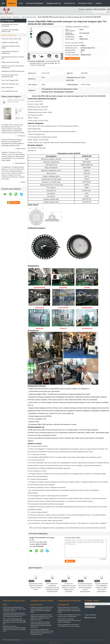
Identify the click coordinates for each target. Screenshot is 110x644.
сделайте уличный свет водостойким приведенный (13, 67)
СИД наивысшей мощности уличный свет (13, 58)
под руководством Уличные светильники (10, 25)
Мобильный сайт (90, 618)
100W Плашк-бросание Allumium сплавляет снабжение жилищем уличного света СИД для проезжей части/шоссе (41, 625)
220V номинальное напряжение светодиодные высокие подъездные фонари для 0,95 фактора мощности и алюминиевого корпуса (52, 590)
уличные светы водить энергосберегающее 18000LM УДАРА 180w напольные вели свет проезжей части (14, 629)
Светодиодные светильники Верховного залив (70, 528)
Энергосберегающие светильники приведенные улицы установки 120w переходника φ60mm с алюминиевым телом (69, 610)
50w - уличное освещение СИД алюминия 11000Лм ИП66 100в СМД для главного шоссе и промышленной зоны (14, 621)
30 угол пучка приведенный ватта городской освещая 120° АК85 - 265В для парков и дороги (14, 609)
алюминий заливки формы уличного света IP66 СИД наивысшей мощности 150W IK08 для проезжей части (15, 615)
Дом (3, 3)
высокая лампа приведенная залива (44, 528)
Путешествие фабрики (35, 3)
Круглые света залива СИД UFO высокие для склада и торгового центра (36, 587)
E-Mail (87, 615)
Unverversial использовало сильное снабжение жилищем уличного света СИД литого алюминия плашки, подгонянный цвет (42, 617)
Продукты (12, 3)
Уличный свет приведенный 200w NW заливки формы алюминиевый (69, 616)
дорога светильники (7, 88)
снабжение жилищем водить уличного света (10, 31)
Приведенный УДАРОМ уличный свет (13, 71)
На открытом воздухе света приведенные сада (10, 76)
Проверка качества (54, 3)
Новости (99, 3)
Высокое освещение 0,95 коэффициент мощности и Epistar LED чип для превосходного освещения (102, 589)
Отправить (90, 607)
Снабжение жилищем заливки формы (11, 47)
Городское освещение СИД (10, 42)
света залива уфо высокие (10, 91)
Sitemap (93, 615)
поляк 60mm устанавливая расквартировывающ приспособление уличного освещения (69, 620)
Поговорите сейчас (85, 3)
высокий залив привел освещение (95, 528)
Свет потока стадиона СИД (10, 80)
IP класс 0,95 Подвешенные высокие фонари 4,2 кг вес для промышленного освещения (69, 588)
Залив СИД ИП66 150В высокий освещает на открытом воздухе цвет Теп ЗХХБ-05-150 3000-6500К (45, 63)
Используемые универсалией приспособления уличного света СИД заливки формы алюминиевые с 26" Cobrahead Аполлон (42, 632)
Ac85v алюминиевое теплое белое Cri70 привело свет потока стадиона (69, 625)
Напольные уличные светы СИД (11, 39)
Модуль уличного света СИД (10, 62)
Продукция (16, 17)
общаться (73, 59)
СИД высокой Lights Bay (29, 17)
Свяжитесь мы (70, 3)
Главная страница (6, 17)
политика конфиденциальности (12, 640)
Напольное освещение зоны (10, 84)
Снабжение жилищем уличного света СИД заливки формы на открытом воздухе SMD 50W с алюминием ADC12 (42, 610)
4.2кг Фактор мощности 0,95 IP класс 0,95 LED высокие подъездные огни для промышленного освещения (85, 589)
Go (108, 12)
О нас (21, 3)
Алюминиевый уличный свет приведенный (10, 52)
